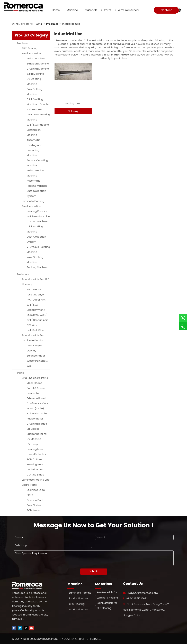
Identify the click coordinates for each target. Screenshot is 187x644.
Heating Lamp (35, 449)
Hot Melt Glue (35, 330)
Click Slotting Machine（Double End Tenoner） (38, 104)
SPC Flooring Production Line (32, 51)
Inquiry (73, 111)
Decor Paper (34, 345)
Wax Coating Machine (35, 260)
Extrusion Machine (38, 64)
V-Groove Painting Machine (38, 117)
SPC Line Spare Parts (35, 378)
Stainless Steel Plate (36, 492)
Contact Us (166, 11)
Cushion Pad (35, 500)
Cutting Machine (37, 221)
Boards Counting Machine (37, 163)
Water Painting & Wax (37, 363)
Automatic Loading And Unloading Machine (34, 148)
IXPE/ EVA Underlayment (36, 307)
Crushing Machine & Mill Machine (38, 71)
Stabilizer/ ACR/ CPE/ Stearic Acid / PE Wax (38, 320)
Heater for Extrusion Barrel (36, 396)
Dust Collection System (36, 193)
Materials (23, 274)
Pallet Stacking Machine (36, 173)
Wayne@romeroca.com (143, 593)
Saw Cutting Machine (34, 92)
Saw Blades (34, 505)
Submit (94, 571)
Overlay (31, 351)
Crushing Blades (37, 424)
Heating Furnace (37, 211)
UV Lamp (32, 444)
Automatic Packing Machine (37, 183)
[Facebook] (14, 628)
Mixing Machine (36, 58)
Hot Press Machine (38, 216)
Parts (20, 373)
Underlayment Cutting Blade (36, 472)
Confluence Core (38, 403)
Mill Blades (33, 429)
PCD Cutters (35, 459)
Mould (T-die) (35, 408)
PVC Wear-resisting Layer (36, 292)
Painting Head (35, 464)
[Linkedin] (20, 628)
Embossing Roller (37, 413)
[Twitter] (26, 628)
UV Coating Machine (34, 81)
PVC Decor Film (36, 300)
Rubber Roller (35, 419)
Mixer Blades (34, 383)
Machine (22, 43)
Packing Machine (37, 267)
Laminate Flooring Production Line (33, 204)
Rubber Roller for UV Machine (37, 436)
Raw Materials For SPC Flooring (36, 282)
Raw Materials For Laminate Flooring (33, 338)
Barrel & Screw (36, 388)
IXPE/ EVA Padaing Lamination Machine (38, 130)
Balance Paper (36, 356)
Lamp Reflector (36, 454)
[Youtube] (32, 628)
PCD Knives (34, 510)
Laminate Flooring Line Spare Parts (36, 482)
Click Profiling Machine (35, 229)
